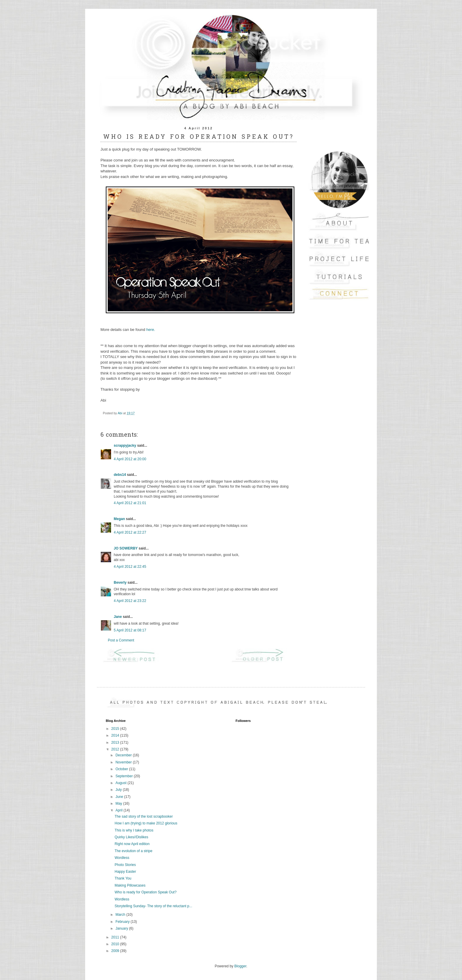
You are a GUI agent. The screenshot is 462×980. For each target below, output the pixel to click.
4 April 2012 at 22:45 (130, 567)
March (121, 915)
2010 (116, 944)
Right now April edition (132, 844)
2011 (116, 937)
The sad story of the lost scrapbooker (144, 816)
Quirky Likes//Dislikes (131, 837)
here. (151, 330)
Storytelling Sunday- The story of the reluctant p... (153, 906)
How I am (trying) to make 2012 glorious (146, 823)
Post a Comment (121, 640)
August (122, 783)
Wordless (122, 858)
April (119, 810)
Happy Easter (125, 872)
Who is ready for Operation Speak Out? (146, 892)
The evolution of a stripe (133, 851)
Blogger (240, 966)
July (119, 790)
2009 (116, 951)
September (125, 776)
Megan (119, 519)
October (122, 769)
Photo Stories (125, 865)
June (120, 797)
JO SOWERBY (126, 548)
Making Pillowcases (130, 885)
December (124, 755)
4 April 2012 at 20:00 (130, 459)
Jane (118, 617)
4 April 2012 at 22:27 (130, 532)
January (122, 928)
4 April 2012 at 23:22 (130, 601)
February (123, 922)
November (124, 762)
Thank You (123, 878)
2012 (116, 749)
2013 (116, 743)
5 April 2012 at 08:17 (130, 630)
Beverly (120, 583)
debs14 (120, 475)
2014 (116, 735)
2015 (116, 729)
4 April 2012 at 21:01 (130, 503)
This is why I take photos (134, 830)
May (119, 804)
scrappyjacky (125, 446)
